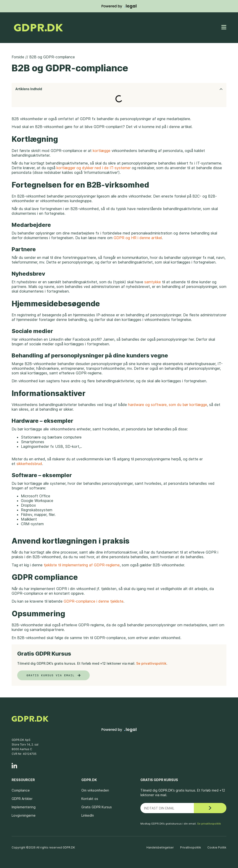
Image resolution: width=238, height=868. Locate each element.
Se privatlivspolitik (151, 663)
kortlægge (102, 151)
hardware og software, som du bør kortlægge (168, 405)
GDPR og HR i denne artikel (137, 238)
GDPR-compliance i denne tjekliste (94, 601)
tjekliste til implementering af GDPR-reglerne (82, 565)
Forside (18, 57)
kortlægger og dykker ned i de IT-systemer (94, 168)
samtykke (153, 282)
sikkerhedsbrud (29, 464)
